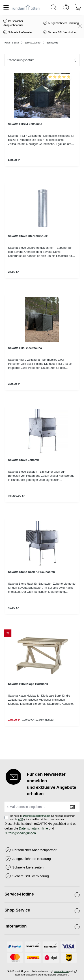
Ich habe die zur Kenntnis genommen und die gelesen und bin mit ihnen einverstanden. (43, 818)
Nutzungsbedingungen (20, 833)
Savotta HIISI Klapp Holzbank (28, 684)
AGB (20, 819)
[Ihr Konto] (66, 7)
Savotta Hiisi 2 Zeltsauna (25, 348)
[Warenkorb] (78, 7)
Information (16, 926)
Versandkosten (61, 971)
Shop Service (17, 910)
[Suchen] (54, 7)
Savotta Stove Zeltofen (24, 460)
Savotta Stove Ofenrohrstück (28, 236)
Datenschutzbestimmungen (37, 816)
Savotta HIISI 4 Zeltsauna (25, 124)
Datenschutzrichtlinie (33, 828)
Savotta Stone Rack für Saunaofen (31, 572)
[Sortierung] (42, 60)
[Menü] (6, 7)
